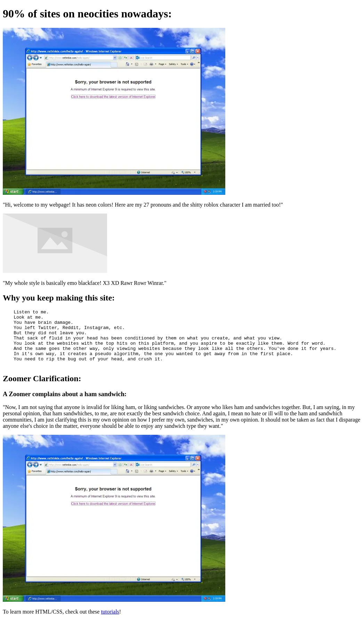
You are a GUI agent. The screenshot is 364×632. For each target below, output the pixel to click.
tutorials (110, 623)
